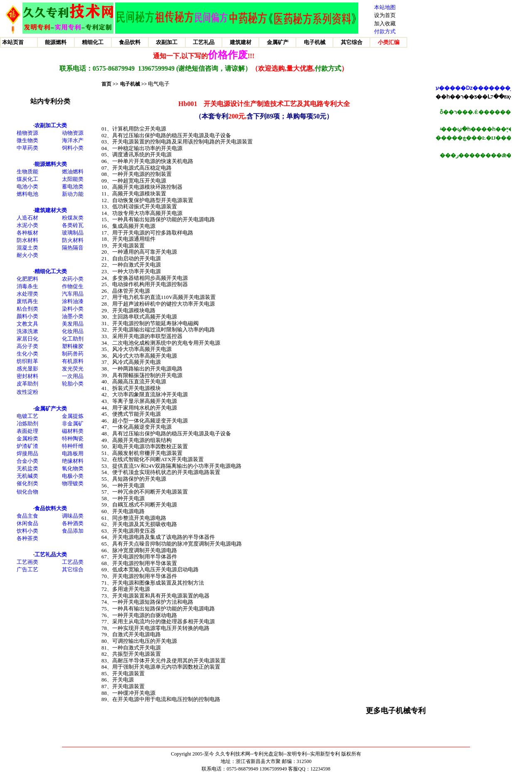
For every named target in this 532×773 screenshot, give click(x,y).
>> (144, 84)
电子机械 (130, 84)
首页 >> (110, 84)
